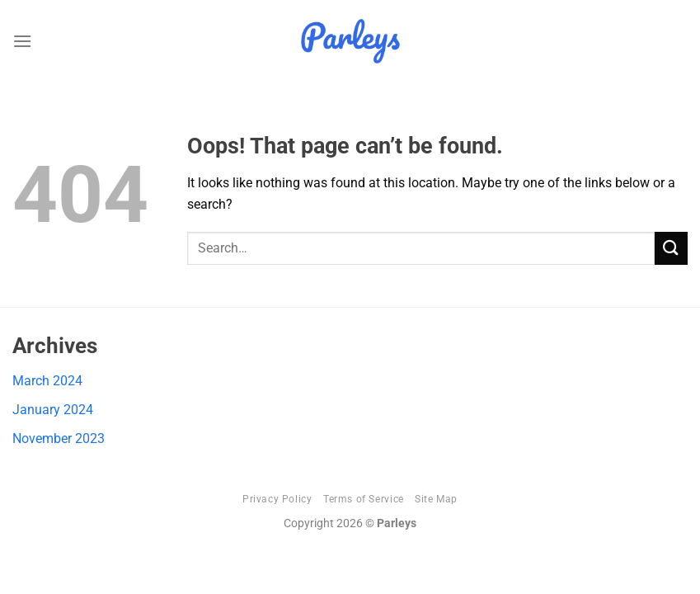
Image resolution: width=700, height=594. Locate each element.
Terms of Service (364, 499)
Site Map (436, 499)
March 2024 (47, 381)
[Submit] (671, 248)
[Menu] (22, 41)
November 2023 (59, 438)
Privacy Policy (277, 499)
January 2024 (53, 410)
